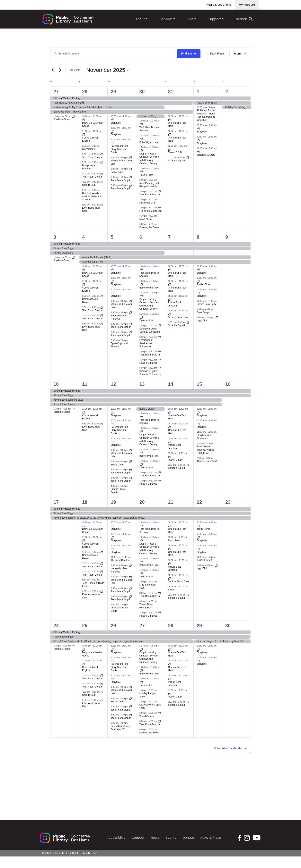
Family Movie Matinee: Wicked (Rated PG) (205, 461)
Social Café (117, 183)
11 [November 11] (85, 395)
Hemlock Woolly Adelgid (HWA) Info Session (92, 208)
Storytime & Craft (206, 166)
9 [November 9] (227, 249)
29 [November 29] (199, 637)
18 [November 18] (85, 514)
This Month (74, 81)
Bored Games (147, 728)
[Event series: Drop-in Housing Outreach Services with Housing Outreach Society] (141, 162)
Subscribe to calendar (228, 760)
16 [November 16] (228, 395)
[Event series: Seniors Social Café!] (170, 325)
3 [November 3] (55, 249)
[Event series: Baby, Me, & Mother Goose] (84, 131)
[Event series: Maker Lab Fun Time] (159, 219)
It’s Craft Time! (204, 572)
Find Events (190, 54)
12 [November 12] (113, 395)
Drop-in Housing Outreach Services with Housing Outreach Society (149, 170)
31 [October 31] (171, 103)
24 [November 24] (56, 637)
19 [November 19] (113, 514)
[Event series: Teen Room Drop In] (102, 165)
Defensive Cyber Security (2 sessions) (150, 384)
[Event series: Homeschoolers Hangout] (131, 324)
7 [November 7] (169, 249)
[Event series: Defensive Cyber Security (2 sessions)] (159, 337)
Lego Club (202, 332)
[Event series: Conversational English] (84, 146)
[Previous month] (53, 81)
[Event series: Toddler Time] (199, 293)
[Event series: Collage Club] (102, 193)
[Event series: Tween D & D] (170, 161)
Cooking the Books (149, 239)
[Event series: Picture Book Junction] (170, 311)
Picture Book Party (206, 316)
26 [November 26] (113, 637)
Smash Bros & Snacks (118, 502)
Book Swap (203, 324)
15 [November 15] (199, 395)
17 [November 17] (56, 514)
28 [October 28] (85, 103)
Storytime (116, 134)
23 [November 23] (228, 514)
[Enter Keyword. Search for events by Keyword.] (115, 54)
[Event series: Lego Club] (217, 329)
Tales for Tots (146, 186)
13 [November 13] (142, 395)
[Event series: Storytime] (112, 131)
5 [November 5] (112, 249)
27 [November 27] (142, 637)
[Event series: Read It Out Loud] (159, 371)
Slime (171, 601)
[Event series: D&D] (102, 174)
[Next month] (60, 81)
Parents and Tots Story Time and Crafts (120, 161)
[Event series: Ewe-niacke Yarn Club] (102, 216)
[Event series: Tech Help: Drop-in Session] (141, 136)
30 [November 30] (228, 637)
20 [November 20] (142, 514)
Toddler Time (204, 296)
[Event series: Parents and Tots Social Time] (112, 154)
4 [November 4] (83, 249)
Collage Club (89, 196)
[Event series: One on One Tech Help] (170, 131)
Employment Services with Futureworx (146, 355)
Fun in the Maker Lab (150, 222)
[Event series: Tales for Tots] (141, 183)
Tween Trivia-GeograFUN (146, 618)
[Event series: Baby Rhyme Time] (141, 150)
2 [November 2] (227, 103)
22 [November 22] (199, 514)
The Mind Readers (120, 572)
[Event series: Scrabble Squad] (188, 169)
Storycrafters (89, 161)
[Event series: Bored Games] (159, 724)
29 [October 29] (113, 103)
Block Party (174, 552)
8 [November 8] (198, 249)
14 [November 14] (171, 395)
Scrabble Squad (176, 172)
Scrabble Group (62, 131)
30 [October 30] (142, 103)
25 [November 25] (85, 637)
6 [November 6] (141, 249)
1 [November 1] (198, 103)
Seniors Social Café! (179, 329)
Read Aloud (146, 230)
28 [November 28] (171, 637)
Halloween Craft (148, 214)
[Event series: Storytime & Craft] (199, 163)
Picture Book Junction (175, 316)
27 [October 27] (56, 103)
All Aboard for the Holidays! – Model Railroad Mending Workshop (206, 127)
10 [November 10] (56, 395)
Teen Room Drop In (92, 169)
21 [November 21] (171, 514)
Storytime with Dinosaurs (204, 448)
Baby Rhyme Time (149, 154)
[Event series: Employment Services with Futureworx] (159, 348)
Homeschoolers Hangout (119, 582)
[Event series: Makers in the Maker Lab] (131, 169)
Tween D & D (175, 164)
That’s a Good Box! (207, 473)
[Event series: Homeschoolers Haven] (102, 307)
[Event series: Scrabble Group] (73, 128)
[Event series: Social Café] (131, 180)
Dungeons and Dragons (90, 178)
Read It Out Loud (148, 374)
